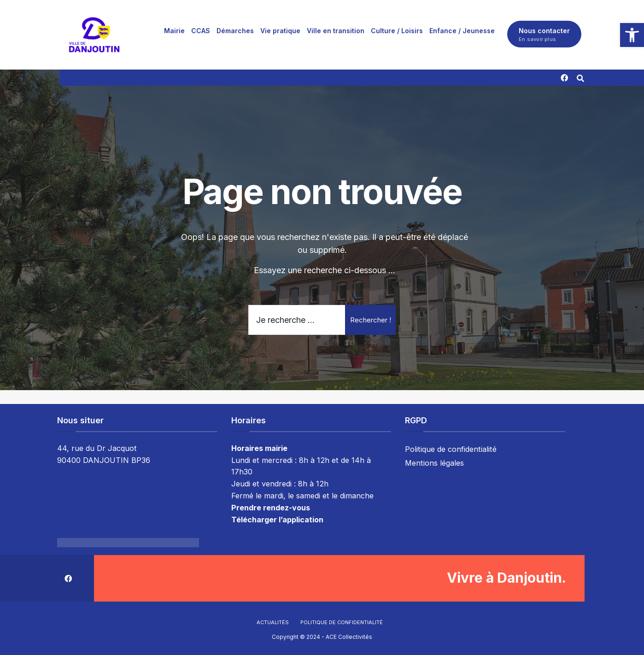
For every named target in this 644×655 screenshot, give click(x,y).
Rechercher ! (371, 320)
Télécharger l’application (277, 520)
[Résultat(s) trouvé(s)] (580, 77)
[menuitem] (174, 30)
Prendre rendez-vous (271, 508)
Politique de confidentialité (451, 449)
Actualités (273, 622)
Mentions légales (434, 462)
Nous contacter (544, 35)
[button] (632, 35)
